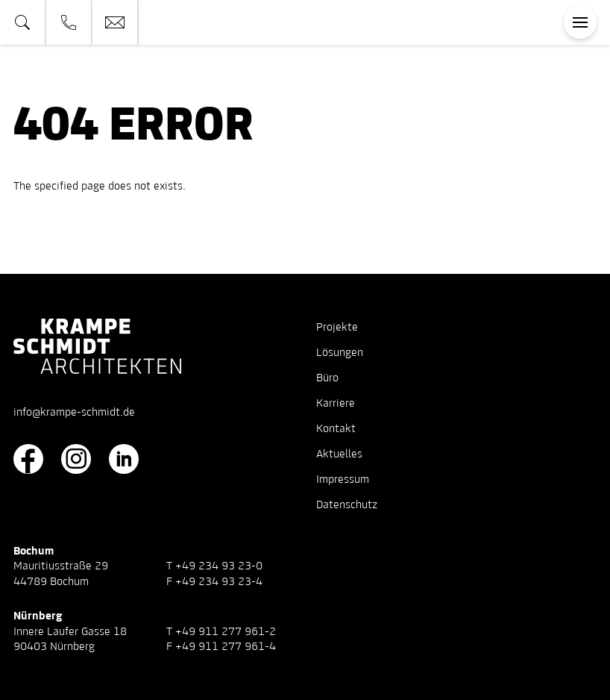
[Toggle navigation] (580, 22)
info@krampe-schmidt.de (74, 413)
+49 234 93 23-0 (219, 566)
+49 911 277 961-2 (226, 632)
